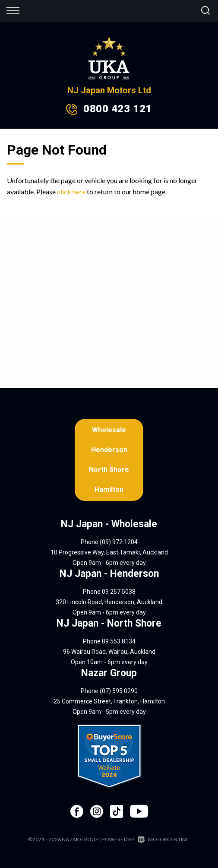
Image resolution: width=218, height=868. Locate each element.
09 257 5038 (119, 592)
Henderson (109, 450)
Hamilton (109, 489)
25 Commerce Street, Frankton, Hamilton (109, 701)
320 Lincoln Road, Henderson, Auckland (109, 602)
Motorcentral (164, 839)
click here (71, 192)
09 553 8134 (119, 641)
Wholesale (109, 430)
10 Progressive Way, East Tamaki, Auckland (109, 552)
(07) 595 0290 (119, 691)
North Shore (109, 470)
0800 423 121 (117, 109)
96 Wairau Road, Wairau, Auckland (109, 652)
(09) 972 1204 (119, 542)
